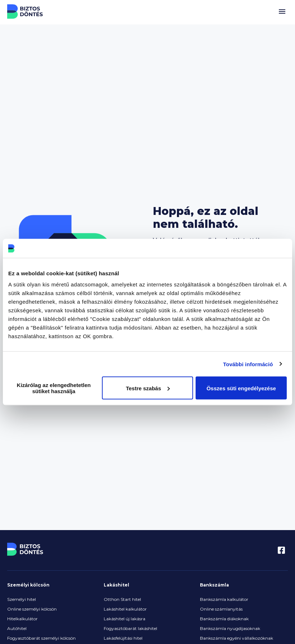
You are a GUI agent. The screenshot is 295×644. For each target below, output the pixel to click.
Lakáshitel (116, 585)
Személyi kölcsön (28, 585)
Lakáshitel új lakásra (125, 619)
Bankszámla (214, 585)
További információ (248, 364)
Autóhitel (17, 628)
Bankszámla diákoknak (224, 619)
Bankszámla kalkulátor (224, 599)
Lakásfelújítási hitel (123, 638)
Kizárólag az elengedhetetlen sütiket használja (54, 388)
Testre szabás (148, 388)
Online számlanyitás (221, 609)
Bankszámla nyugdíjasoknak (230, 628)
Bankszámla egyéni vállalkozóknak (237, 638)
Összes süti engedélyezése (241, 388)
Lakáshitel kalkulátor (125, 609)
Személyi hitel (22, 599)
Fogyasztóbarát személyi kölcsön (41, 638)
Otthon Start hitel (122, 599)
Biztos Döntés (25, 11)
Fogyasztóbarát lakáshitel (130, 628)
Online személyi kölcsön (32, 609)
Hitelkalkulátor (22, 619)
